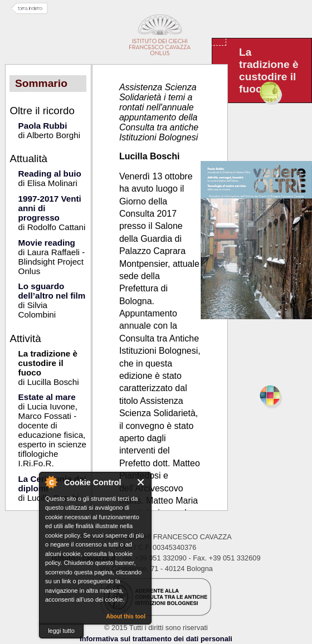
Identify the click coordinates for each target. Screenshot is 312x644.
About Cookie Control (51, 482)
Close (141, 482)
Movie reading (47, 243)
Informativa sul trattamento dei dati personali (156, 639)
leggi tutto (61, 631)
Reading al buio (50, 174)
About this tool (126, 616)
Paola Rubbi (43, 126)
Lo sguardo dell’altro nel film (52, 291)
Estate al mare (47, 397)
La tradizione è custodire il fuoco (48, 363)
